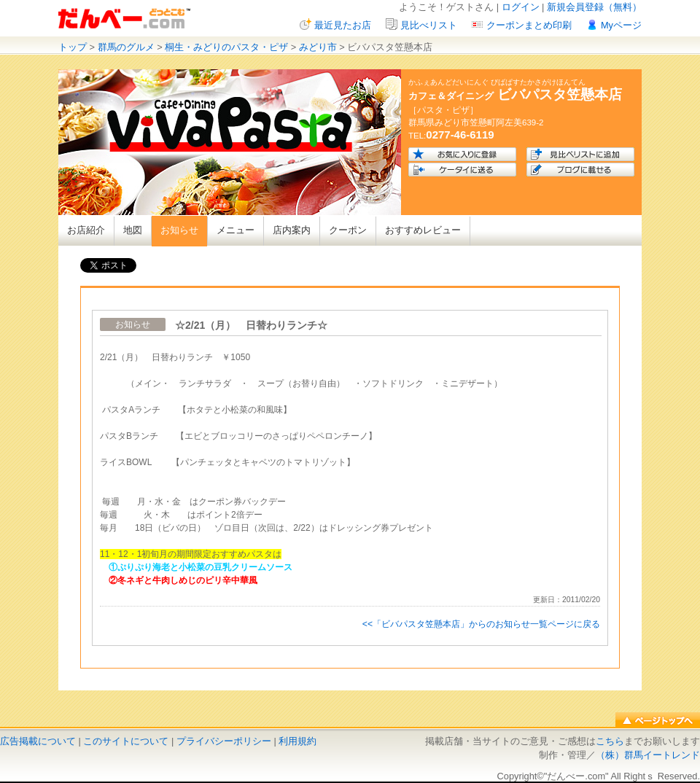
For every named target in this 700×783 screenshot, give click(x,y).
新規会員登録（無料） (594, 7)
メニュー (236, 230)
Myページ (621, 25)
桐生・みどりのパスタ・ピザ (226, 47)
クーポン (348, 230)
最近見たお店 (343, 25)
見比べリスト (429, 25)
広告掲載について (38, 741)
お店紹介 (86, 230)
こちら (610, 741)
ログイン (521, 7)
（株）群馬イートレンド (648, 755)
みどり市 (318, 47)
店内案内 (292, 230)
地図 (133, 230)
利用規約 (297, 741)
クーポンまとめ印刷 (529, 25)
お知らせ (179, 230)
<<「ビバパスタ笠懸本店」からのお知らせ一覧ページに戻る (481, 624)
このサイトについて (126, 741)
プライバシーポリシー (224, 741)
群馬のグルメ (126, 47)
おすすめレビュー (423, 230)
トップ (73, 47)
